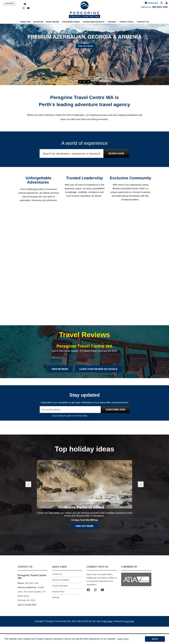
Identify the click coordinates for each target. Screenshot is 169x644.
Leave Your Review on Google (99, 385)
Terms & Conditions (61, 595)
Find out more (84, 550)
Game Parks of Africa (84, 531)
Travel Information (60, 601)
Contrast (9, 3)
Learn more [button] (123, 639)
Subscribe (152, 3)
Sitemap (56, 613)
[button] (167, 3)
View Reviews (59, 385)
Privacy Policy (82, 431)
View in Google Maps (27, 620)
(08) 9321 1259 (160, 7)
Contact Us (57, 590)
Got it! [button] (155, 639)
